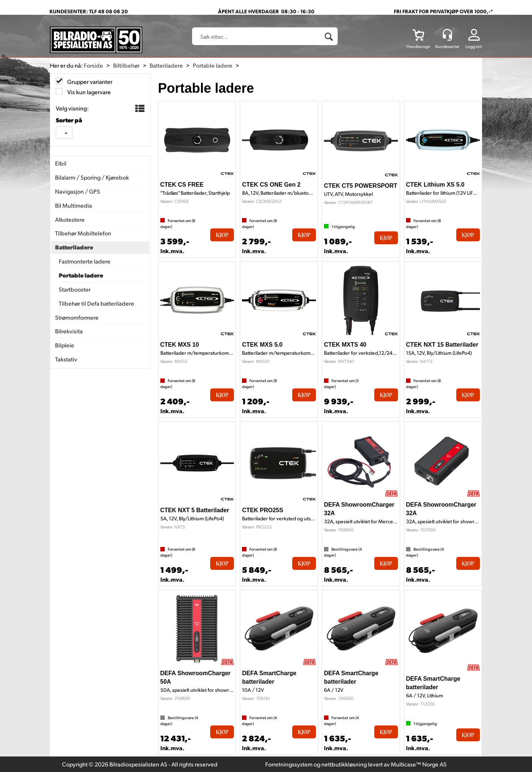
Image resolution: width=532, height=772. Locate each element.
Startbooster (75, 289)
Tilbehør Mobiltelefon (83, 233)
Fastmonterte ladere (85, 261)
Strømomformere (77, 317)
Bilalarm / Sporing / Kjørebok (92, 177)
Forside (93, 65)
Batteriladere (166, 65)
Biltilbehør (126, 65)
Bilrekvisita (69, 331)
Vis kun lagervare (88, 92)
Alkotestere (70, 219)
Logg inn (474, 46)
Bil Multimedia (74, 205)
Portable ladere (213, 65)
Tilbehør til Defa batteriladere (96, 303)
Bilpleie (65, 345)
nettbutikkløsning (344, 764)
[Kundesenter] (447, 35)
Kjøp (222, 235)
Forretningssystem (289, 764)
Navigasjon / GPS (78, 191)
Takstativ (66, 359)
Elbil (61, 163)
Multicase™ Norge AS (419, 764)
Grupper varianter (89, 81)
